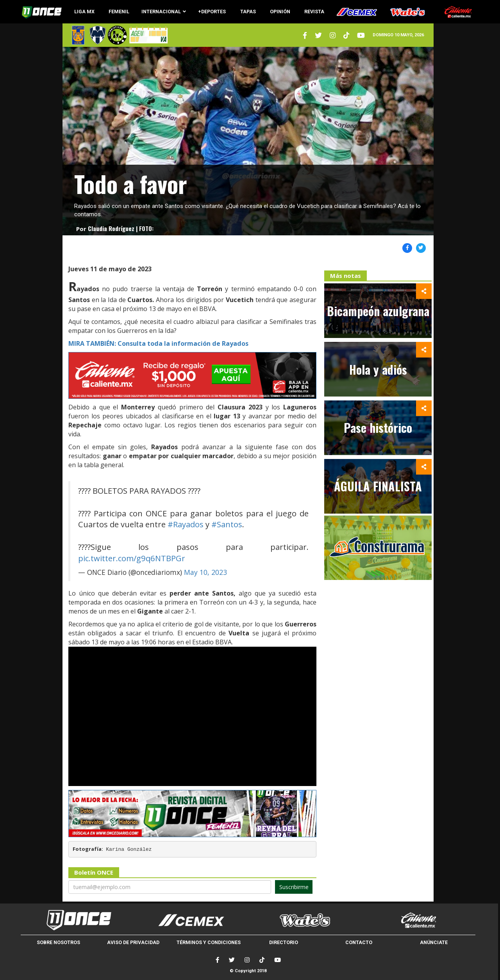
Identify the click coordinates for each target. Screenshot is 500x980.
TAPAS (248, 12)
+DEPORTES (212, 12)
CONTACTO (359, 942)
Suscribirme (294, 887)
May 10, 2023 (205, 572)
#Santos (227, 524)
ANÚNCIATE (434, 942)
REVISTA (314, 12)
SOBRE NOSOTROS (58, 942)
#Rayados (186, 524)
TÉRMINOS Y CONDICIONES (209, 942)
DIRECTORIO (284, 942)
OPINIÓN (280, 12)
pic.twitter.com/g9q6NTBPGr (132, 558)
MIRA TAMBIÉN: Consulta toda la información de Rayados (158, 343)
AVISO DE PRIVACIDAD (133, 942)
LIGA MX (84, 12)
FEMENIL (119, 12)
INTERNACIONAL (164, 12)
